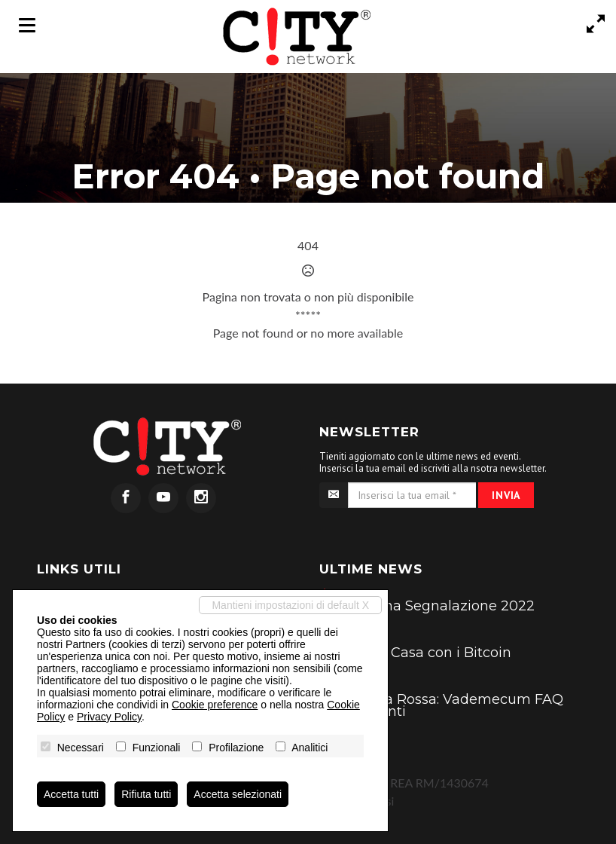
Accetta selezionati (238, 794)
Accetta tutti (71, 794)
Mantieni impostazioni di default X (290, 605)
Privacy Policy (109, 717)
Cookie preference (215, 705)
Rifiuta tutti (146, 794)
